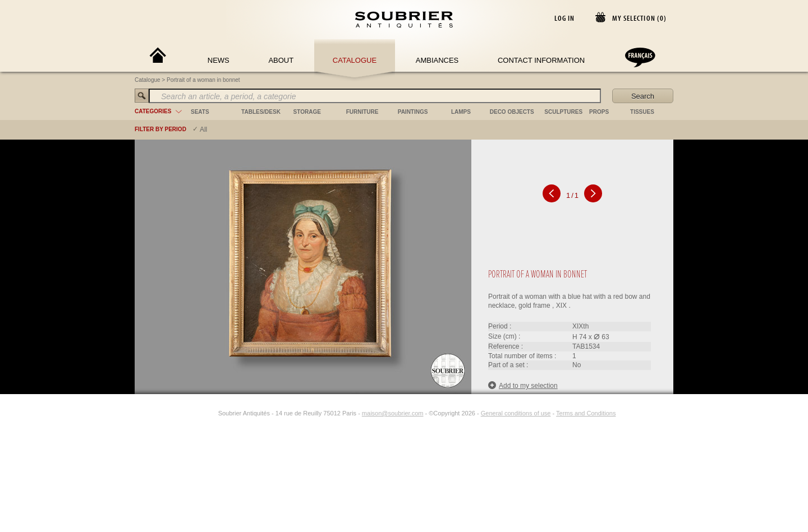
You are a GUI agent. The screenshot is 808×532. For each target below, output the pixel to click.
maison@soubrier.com (393, 413)
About (281, 60)
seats (200, 112)
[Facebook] (198, 413)
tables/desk (261, 112)
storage (307, 112)
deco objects (512, 112)
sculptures (563, 112)
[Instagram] (211, 413)
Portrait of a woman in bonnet (203, 80)
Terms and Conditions (586, 413)
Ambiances (437, 60)
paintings (413, 112)
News (219, 60)
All (203, 129)
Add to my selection (523, 385)
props (599, 112)
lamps (461, 112)
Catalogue (355, 60)
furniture (362, 112)
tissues (642, 112)
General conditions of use (516, 413)
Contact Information (541, 60)
